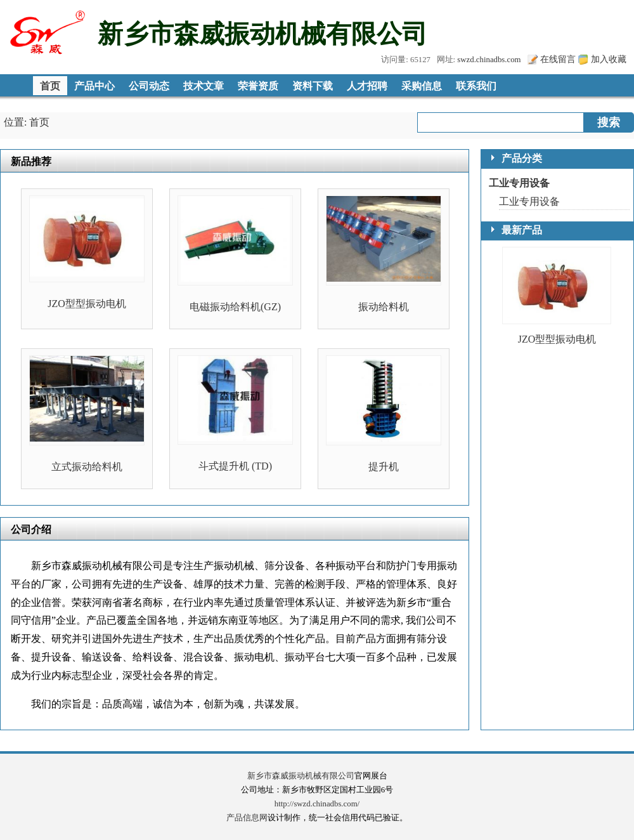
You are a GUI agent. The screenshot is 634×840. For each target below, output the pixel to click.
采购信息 (422, 86)
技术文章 (204, 86)
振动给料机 (384, 307)
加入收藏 (609, 59)
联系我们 (476, 86)
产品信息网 (247, 818)
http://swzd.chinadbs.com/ (317, 804)
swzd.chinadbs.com (489, 60)
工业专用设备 (519, 183)
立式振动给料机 (87, 467)
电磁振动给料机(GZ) (235, 307)
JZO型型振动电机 (87, 304)
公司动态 (149, 86)
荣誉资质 (258, 86)
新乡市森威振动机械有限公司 (301, 776)
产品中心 (94, 86)
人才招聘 (367, 86)
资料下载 (313, 86)
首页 (50, 86)
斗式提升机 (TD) (235, 466)
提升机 (384, 467)
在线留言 (558, 59)
